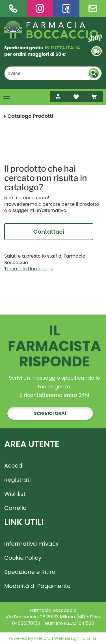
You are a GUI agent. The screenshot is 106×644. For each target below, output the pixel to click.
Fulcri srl (89, 638)
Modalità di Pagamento (37, 586)
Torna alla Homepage (29, 269)
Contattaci (49, 232)
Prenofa (42, 638)
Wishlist (15, 494)
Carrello (15, 508)
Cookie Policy (23, 558)
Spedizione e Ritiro (30, 572)
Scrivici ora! (50, 413)
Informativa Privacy (32, 544)
